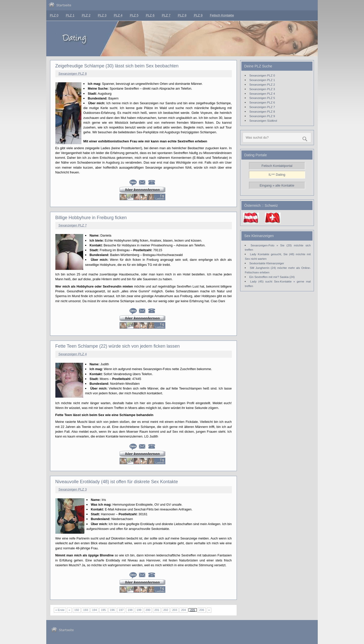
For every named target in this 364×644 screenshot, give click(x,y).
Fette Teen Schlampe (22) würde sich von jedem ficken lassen (118, 346)
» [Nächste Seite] (209, 610)
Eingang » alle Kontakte (277, 185)
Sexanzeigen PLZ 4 (73, 354)
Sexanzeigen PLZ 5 (262, 98)
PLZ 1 (70, 15)
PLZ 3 (102, 15)
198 (130, 610)
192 (77, 610)
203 (175, 610)
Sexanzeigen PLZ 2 (262, 84)
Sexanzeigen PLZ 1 (262, 80)
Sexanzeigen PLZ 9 (262, 116)
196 (112, 610)
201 (157, 610)
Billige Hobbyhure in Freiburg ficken (91, 218)
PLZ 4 (118, 15)
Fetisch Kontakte (222, 15)
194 (94, 610)
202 (166, 610)
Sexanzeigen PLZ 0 (262, 75)
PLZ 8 (182, 15)
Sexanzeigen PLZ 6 (262, 102)
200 (148, 610)
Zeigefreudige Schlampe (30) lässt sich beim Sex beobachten (117, 66)
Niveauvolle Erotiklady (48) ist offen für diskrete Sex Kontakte (117, 482)
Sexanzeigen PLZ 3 (73, 489)
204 (183, 610)
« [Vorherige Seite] (69, 610)
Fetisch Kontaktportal (277, 166)
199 (139, 610)
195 (103, 610)
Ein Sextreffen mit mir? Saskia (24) (272, 277)
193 (86, 610)
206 (202, 610)
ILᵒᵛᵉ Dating (277, 175)
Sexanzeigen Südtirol (263, 121)
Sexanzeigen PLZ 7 (73, 225)
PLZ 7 (166, 15)
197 (121, 610)
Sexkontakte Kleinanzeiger (267, 263)
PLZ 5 (134, 15)
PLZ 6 (150, 15)
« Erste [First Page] (60, 610)
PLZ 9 (198, 15)
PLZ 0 (54, 15)
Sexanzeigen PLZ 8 (73, 74)
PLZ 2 (86, 15)
